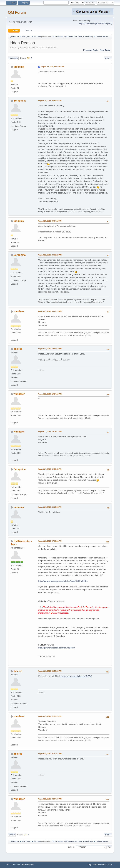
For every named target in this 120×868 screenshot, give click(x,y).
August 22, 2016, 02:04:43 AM (50, 799)
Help (90, 865)
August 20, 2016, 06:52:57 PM (52, 67)
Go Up (12, 835)
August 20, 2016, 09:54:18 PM (50, 221)
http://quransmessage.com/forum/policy (96, 24)
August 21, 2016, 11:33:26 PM (50, 716)
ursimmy (19, 67)
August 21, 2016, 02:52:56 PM (50, 469)
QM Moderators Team (73, 37)
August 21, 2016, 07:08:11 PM (50, 541)
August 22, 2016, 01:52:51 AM (50, 754)
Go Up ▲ (111, 865)
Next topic (105, 50)
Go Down (13, 58)
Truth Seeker (58, 37)
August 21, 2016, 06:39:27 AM (50, 255)
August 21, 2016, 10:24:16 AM (50, 394)
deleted (18, 349)
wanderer (19, 311)
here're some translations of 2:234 (76, 676)
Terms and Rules (99, 865)
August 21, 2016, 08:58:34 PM (50, 671)
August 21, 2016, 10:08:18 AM (50, 349)
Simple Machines (27, 865)
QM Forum (17, 12)
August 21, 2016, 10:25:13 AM (50, 432)
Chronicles (88, 37)
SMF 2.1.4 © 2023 (13, 865)
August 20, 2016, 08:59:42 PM (50, 101)
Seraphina (20, 101)
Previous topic (91, 50)
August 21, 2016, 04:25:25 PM (50, 507)
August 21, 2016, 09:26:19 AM (50, 311)
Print (108, 58)
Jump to (71, 847)
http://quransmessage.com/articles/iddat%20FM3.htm (63, 581)
